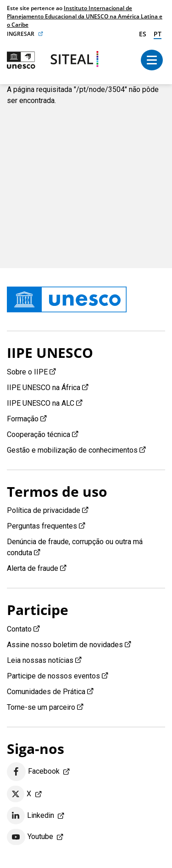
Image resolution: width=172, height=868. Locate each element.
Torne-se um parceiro (41, 707)
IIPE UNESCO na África (44, 388)
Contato (19, 629)
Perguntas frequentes (42, 526)
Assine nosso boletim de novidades (65, 645)
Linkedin (31, 816)
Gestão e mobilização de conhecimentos (72, 450)
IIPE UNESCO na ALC (41, 403)
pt (158, 34)
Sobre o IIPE (27, 372)
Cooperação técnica (39, 434)
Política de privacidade (44, 510)
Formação (23, 419)
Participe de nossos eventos (53, 676)
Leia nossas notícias (40, 660)
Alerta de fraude (33, 568)
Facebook (33, 772)
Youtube (30, 837)
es (143, 34)
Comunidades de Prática (46, 692)
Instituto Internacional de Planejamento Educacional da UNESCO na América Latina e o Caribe (85, 16)
